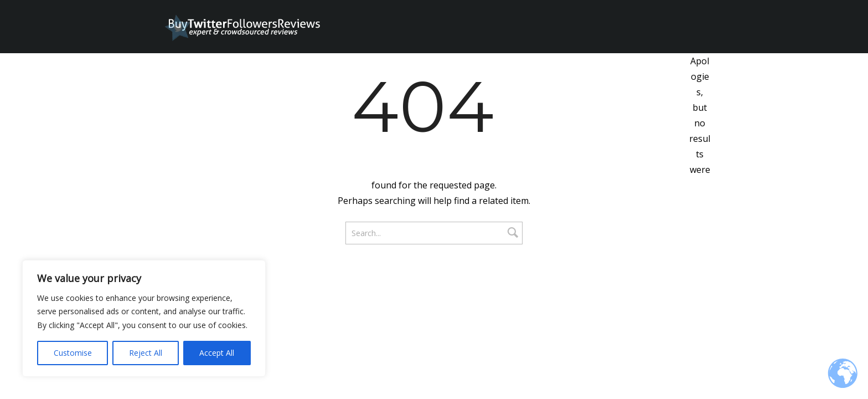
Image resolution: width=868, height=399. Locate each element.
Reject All (146, 353)
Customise (73, 353)
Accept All (217, 353)
